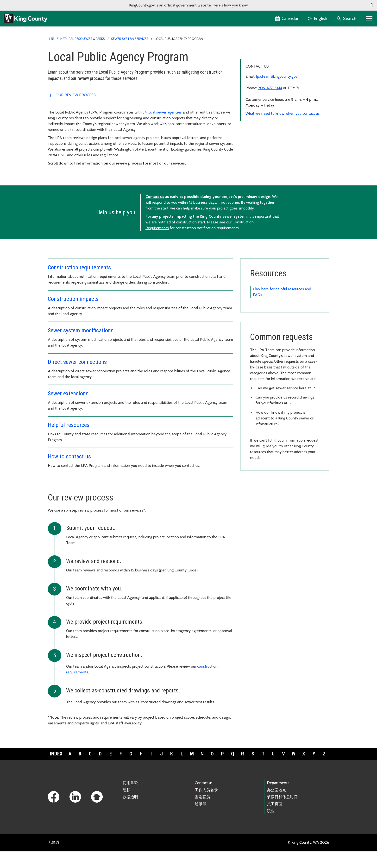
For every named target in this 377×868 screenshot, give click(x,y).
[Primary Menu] (369, 19)
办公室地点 (276, 807)
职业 (271, 827)
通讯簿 (201, 820)
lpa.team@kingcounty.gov (277, 138)
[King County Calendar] (287, 19)
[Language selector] (318, 19)
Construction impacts (261, 69)
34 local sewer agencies (162, 112)
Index (56, 770)
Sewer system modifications (266, 76)
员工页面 (275, 820)
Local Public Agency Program (269, 53)
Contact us (155, 213)
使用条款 (130, 799)
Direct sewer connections (264, 84)
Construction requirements (265, 61)
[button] (372, 5)
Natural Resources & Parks (83, 39)
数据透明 (130, 814)
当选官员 (202, 814)
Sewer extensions (258, 92)
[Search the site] (347, 19)
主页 (51, 39)
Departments (278, 799)
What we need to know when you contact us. (283, 175)
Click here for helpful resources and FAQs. (282, 308)
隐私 (126, 807)
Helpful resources (258, 99)
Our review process (76, 95)
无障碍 (54, 859)
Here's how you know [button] (230, 5)
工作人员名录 (206, 807)
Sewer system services (130, 39)
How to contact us (258, 107)
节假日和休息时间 (282, 814)
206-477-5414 (270, 149)
